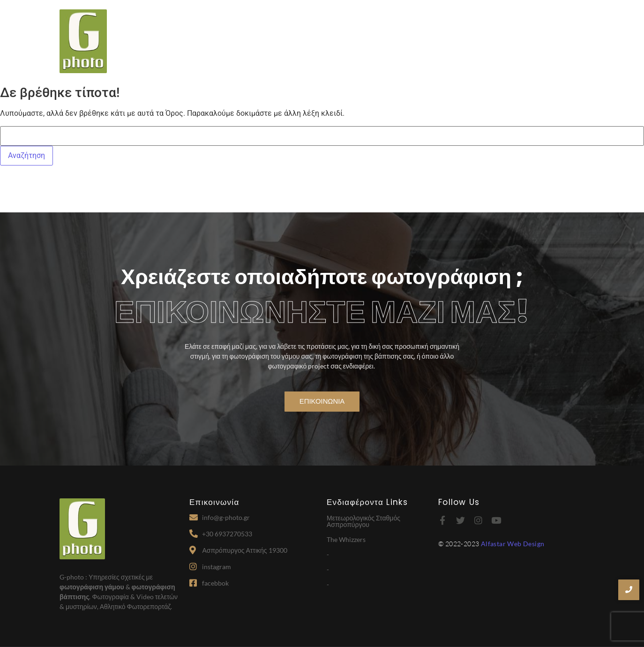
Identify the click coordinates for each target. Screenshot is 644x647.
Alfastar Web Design (513, 544)
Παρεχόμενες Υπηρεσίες (437, 42)
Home (303, 42)
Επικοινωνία (561, 42)
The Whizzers (346, 539)
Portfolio (509, 42)
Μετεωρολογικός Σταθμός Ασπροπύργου (363, 521)
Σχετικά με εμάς (355, 42)
